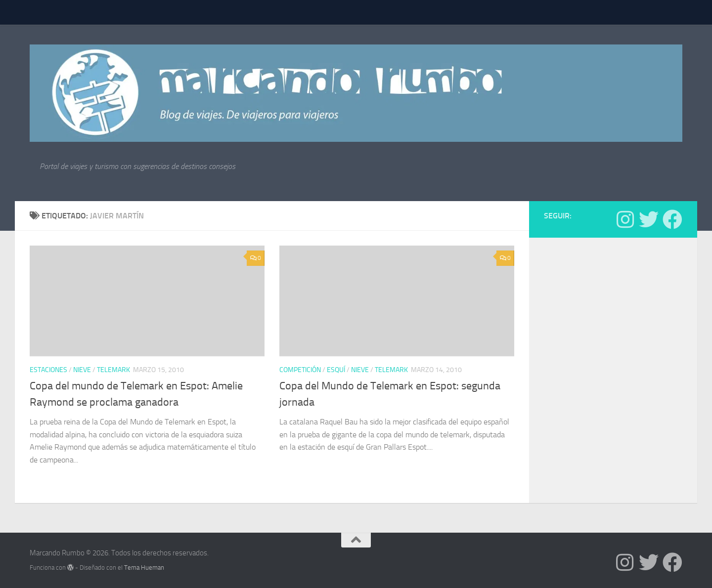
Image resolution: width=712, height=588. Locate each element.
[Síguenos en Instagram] (625, 219)
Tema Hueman (144, 567)
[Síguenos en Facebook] (672, 219)
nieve (82, 370)
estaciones (48, 370)
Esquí (336, 370)
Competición (300, 370)
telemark (113, 370)
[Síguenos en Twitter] (649, 219)
